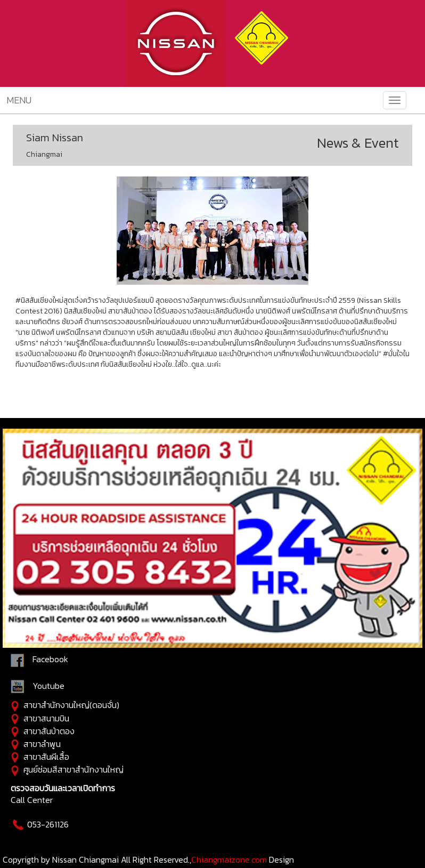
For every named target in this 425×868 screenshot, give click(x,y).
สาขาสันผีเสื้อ (46, 757)
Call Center (32, 800)
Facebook (50, 660)
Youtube (38, 686)
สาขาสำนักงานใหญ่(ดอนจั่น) (71, 705)
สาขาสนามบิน (46, 718)
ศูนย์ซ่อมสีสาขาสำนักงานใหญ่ (73, 769)
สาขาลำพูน (42, 744)
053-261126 (40, 824)
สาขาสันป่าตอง (49, 731)
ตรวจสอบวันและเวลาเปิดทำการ (63, 788)
